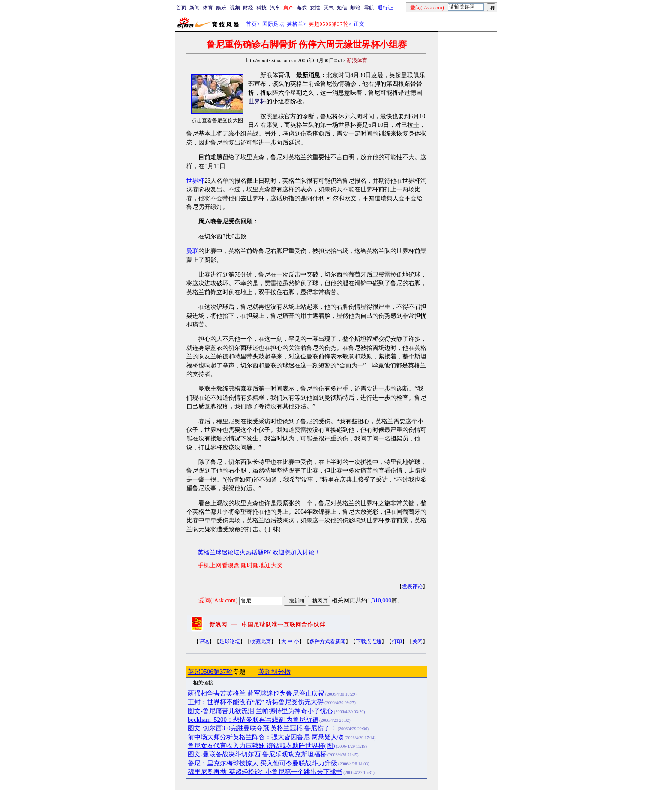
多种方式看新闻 (327, 641)
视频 (235, 8)
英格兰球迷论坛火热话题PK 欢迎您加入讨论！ (259, 553)
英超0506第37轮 (210, 672)
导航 (369, 8)
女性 (315, 8)
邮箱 (355, 8)
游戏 (302, 8)
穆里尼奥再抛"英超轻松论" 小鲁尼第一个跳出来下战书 (265, 772)
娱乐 (221, 8)
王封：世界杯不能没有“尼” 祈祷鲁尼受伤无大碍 (256, 702)
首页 (181, 8)
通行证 (385, 8)
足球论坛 (230, 641)
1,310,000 (379, 601)
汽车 (275, 8)
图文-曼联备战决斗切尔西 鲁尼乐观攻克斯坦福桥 (257, 754)
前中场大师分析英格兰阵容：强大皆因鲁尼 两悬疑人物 (266, 737)
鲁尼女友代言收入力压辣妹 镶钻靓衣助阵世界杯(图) (261, 746)
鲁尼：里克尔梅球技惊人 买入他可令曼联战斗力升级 (262, 763)
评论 (204, 641)
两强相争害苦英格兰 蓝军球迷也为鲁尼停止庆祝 (256, 693)
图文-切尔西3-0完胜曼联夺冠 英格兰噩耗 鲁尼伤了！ (262, 728)
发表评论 (412, 587)
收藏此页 (261, 641)
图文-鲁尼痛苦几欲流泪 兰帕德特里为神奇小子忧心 (260, 711)
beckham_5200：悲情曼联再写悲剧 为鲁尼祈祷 (253, 720)
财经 (248, 8)
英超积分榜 (274, 672)
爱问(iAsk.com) (218, 601)
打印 (397, 641)
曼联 (192, 251)
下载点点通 (369, 641)
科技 (261, 8)
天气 (329, 8)
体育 (208, 8)
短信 (342, 8)
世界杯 (257, 101)
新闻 (195, 8)
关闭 (417, 641)
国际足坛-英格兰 (283, 24)
